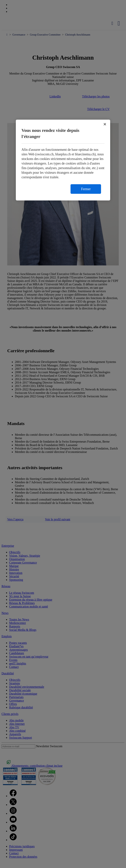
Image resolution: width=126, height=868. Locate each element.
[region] (63, 160)
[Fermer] (105, 124)
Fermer (86, 189)
